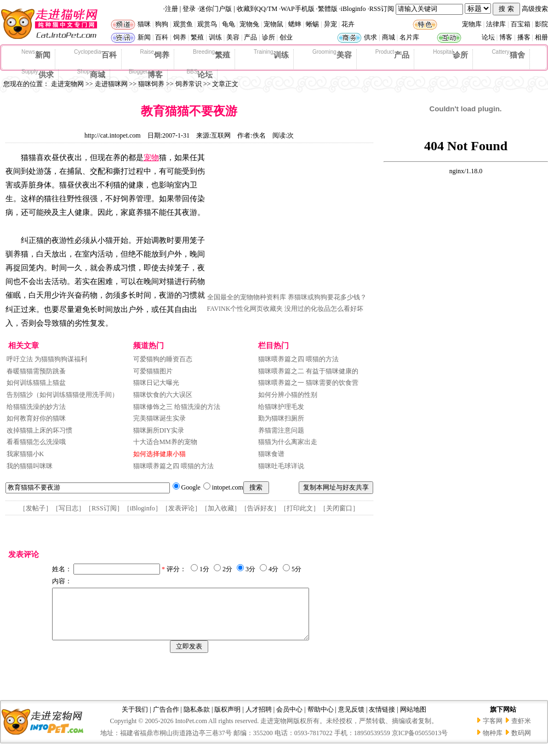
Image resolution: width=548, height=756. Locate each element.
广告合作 (166, 719)
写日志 (68, 508)
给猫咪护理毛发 (281, 407)
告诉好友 (260, 508)
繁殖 (197, 37)
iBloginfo (353, 9)
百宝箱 (521, 24)
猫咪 (144, 24)
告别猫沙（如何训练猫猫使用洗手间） (62, 395)
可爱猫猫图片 (153, 371)
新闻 (144, 37)
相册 (541, 37)
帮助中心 (321, 719)
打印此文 (300, 508)
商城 (389, 37)
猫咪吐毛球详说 (281, 466)
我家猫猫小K (25, 454)
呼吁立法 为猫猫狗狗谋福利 (47, 359)
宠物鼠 (273, 24)
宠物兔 (249, 24)
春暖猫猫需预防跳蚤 (36, 371)
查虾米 (521, 731)
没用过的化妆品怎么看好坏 (324, 309)
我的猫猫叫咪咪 (30, 466)
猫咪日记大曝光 (156, 383)
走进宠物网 (67, 84)
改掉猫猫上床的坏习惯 (39, 430)
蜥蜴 (312, 24)
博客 (506, 37)
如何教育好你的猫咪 (36, 418)
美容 (233, 37)
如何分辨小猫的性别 (288, 395)
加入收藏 (221, 508)
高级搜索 (535, 9)
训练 (215, 37)
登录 (189, 9)
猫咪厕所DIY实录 (159, 430)
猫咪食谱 (271, 454)
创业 (286, 37)
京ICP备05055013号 (420, 743)
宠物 (151, 158)
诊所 (269, 37)
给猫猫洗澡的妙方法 (36, 407)
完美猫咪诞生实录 (159, 418)
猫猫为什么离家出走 (288, 442)
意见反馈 (351, 719)
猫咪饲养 (151, 84)
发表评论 (181, 508)
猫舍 (508, 54)
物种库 (493, 743)
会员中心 (289, 719)
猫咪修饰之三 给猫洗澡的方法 (177, 407)
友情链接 (382, 719)
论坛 (488, 37)
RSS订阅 (382, 9)
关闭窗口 (339, 508)
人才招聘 (259, 719)
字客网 (493, 731)
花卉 (348, 24)
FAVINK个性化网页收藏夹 (245, 309)
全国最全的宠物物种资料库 (247, 297)
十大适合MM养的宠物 (165, 442)
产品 (250, 37)
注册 (172, 9)
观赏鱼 (183, 24)
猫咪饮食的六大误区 (163, 395)
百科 (162, 37)
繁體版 (328, 9)
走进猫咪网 (111, 84)
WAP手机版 (297, 9)
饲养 (180, 37)
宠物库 (472, 24)
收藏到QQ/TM (257, 9)
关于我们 (135, 719)
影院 (541, 24)
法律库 (496, 24)
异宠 (330, 24)
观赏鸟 (207, 24)
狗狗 (162, 24)
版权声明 (227, 719)
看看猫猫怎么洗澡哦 (36, 442)
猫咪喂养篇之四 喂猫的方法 (173, 466)
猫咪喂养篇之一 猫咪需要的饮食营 (308, 383)
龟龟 (229, 24)
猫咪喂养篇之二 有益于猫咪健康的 (308, 371)
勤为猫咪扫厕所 (281, 418)
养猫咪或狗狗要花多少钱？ (327, 297)
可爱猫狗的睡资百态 (163, 359)
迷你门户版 (215, 9)
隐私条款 (197, 719)
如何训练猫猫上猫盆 (36, 383)
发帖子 (36, 508)
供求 (370, 37)
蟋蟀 (295, 24)
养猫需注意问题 (281, 430)
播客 (524, 37)
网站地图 (413, 719)
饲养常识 (189, 84)
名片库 (409, 37)
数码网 (521, 743)
